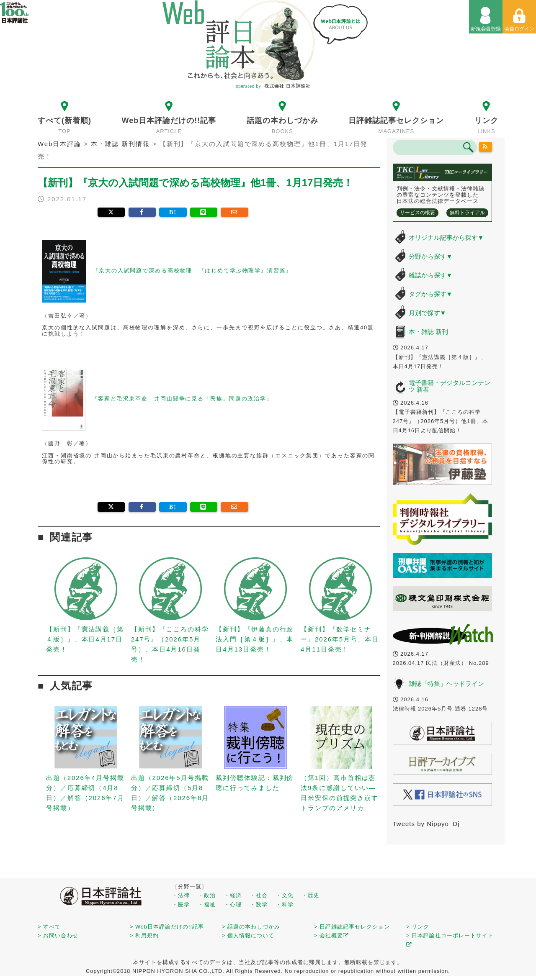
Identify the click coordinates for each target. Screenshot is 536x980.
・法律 (181, 895)
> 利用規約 (144, 935)
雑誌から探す (431, 275)
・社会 (259, 895)
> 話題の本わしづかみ (251, 927)
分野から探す (431, 256)
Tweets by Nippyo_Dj (426, 824)
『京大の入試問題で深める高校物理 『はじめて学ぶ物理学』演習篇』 (192, 271)
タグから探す (431, 294)
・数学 (259, 904)
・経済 (233, 895)
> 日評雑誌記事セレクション (352, 927)
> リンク (418, 927)
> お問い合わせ (58, 935)
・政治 (207, 895)
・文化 (285, 895)
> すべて (49, 927)
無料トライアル (467, 213)
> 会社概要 (331, 935)
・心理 (233, 904)
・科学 (285, 904)
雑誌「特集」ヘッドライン (446, 684)
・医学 (181, 904)
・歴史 (311, 895)
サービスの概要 (417, 213)
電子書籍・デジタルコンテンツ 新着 (450, 386)
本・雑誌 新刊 (428, 332)
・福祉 (207, 904)
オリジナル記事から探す (446, 237)
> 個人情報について (248, 935)
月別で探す (428, 313)
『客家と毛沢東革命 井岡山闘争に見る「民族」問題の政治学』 (182, 399)
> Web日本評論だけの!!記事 (167, 927)
